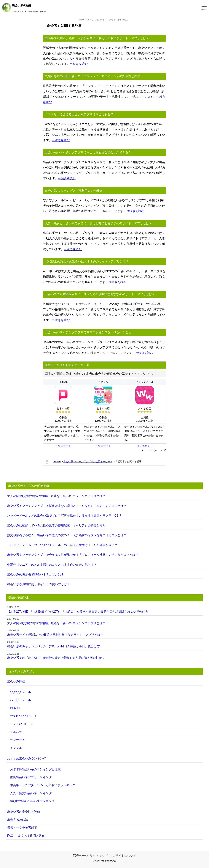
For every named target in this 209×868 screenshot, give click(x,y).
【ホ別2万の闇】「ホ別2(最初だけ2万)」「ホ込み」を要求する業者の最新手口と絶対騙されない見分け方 (105, 609)
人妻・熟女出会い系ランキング (31, 793)
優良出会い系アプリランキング (31, 777)
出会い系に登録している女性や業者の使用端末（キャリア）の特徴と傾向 (56, 525)
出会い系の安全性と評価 (24, 812)
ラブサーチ (17, 740)
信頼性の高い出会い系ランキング (32, 801)
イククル (16, 748)
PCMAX (15, 708)
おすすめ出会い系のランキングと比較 (35, 769)
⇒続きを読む (79, 64)
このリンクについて (155, 450)
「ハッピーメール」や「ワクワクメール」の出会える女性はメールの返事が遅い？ (62, 545)
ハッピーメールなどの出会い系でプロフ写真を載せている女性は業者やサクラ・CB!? (64, 516)
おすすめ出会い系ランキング (27, 758)
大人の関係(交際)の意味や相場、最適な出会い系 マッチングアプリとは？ (56, 496)
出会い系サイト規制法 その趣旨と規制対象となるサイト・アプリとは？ (105, 632)
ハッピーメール (20, 700)
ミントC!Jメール (21, 724)
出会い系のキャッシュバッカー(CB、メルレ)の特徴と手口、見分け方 (105, 644)
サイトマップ (99, 856)
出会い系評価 (16, 681)
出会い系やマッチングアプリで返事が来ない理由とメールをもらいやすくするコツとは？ (67, 506)
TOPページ (80, 856)
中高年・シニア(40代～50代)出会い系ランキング (43, 785)
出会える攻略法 (18, 820)
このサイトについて (123, 856)
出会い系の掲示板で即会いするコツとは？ (36, 574)
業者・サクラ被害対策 (22, 828)
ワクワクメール (20, 692)
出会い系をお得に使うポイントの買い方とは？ (39, 584)
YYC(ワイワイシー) (23, 716)
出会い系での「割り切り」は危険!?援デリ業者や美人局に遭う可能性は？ (105, 656)
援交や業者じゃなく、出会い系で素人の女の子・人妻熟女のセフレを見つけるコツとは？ (67, 535)
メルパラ (16, 732)
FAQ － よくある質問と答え (26, 836)
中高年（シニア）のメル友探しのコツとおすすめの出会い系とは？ (52, 565)
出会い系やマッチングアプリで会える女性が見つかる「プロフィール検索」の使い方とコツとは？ (73, 555)
